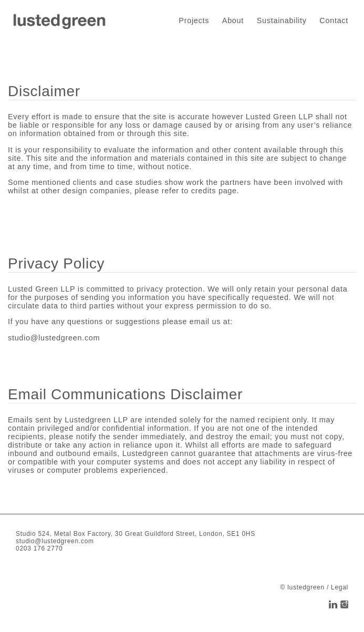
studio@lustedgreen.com (54, 338)
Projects (194, 20)
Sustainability (282, 20)
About (233, 20)
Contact (334, 20)
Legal (340, 587)
